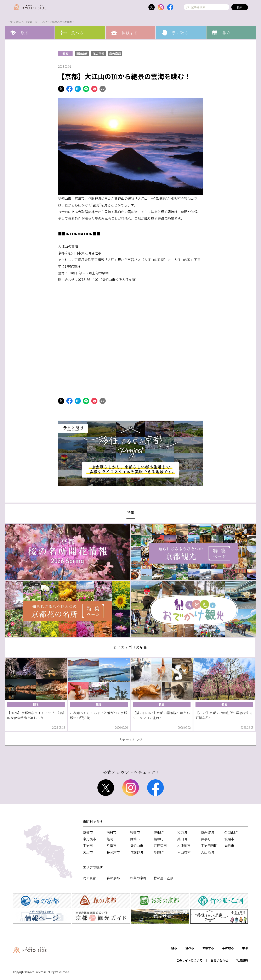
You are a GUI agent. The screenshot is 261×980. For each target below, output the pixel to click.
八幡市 (112, 846)
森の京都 (115, 54)
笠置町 (159, 852)
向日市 (229, 846)
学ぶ (245, 948)
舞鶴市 (135, 839)
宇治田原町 (209, 846)
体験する (208, 948)
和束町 (182, 832)
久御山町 (231, 832)
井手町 (206, 839)
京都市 (88, 832)
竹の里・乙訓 (164, 878)
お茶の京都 (138, 878)
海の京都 (98, 54)
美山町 (182, 839)
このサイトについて (189, 960)
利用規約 (242, 960)
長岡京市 (113, 852)
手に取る (228, 948)
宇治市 (88, 846)
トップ (9, 22)
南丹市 (112, 832)
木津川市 (184, 846)
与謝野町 (137, 852)
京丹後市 (90, 839)
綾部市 (135, 832)
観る (19, 22)
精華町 (159, 839)
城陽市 (229, 839)
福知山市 (82, 54)
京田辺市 (160, 846)
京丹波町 (208, 832)
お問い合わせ (219, 960)
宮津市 (88, 852)
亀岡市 (112, 839)
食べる (190, 948)
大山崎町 (208, 852)
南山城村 (184, 852)
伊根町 (159, 832)
